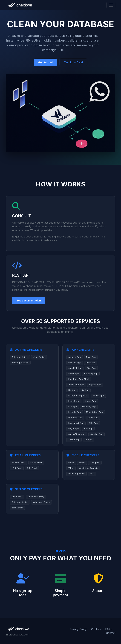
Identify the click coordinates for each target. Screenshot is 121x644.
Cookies (96, 629)
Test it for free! (73, 62)
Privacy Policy (78, 629)
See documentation (29, 301)
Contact (111, 633)
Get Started (45, 62)
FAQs (108, 629)
